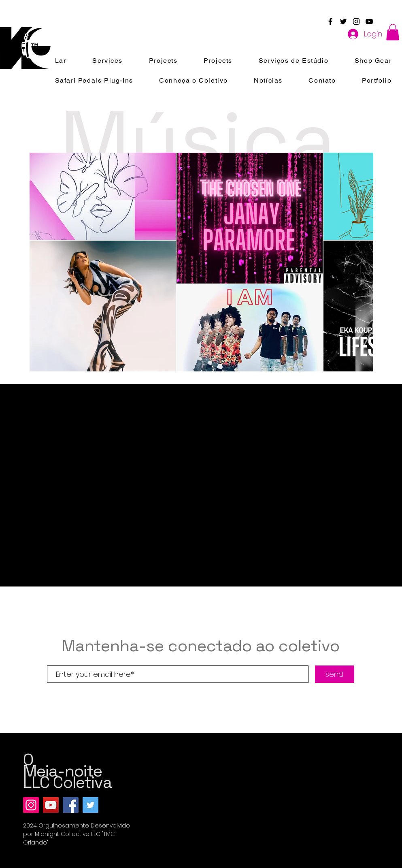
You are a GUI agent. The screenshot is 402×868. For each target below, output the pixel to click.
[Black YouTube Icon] (369, 21)
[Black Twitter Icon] (343, 21)
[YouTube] (51, 805)
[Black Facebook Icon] (330, 21)
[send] (335, 674)
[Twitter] (90, 805)
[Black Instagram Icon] (356, 21)
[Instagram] (31, 805)
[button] (393, 32)
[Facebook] (71, 805)
